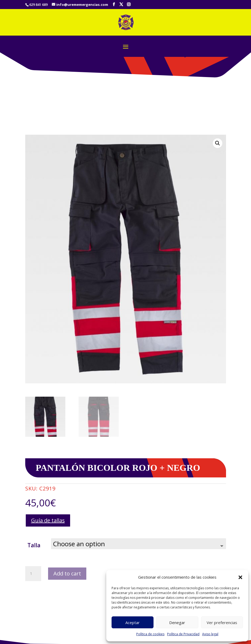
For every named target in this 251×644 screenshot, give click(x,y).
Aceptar (133, 622)
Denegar (177, 622)
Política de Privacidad (183, 634)
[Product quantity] (33, 574)
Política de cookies (150, 634)
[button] (240, 577)
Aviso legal (210, 634)
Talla (34, 545)
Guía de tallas (48, 520)
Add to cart (67, 573)
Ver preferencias (222, 622)
